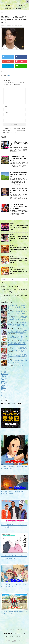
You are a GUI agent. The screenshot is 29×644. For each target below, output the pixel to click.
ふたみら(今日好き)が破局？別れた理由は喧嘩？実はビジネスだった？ (18, 319)
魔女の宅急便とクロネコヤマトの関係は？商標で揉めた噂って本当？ (17, 338)
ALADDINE (4, 373)
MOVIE (22, 310)
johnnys (3, 381)
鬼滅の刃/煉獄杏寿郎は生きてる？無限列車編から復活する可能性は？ (19, 271)
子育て (3, 392)
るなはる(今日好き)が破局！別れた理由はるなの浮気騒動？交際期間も (18, 356)
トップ (7, 629)
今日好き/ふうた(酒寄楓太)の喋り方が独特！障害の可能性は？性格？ (17, 344)
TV (25, 323)
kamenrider (4, 382)
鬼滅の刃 (22, 329)
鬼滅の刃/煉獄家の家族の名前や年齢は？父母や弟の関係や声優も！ (19, 250)
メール (6, 112)
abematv (22, 323)
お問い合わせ (13, 629)
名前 (5, 107)
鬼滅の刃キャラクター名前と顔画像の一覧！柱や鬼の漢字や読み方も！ (17, 307)
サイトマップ (21, 629)
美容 (2, 396)
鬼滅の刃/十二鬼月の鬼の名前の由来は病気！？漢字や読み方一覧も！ (19, 239)
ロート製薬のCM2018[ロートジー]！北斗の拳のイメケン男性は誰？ (19, 144)
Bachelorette (5, 374)
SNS (2, 387)
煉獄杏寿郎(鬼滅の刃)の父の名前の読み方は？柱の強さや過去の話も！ (19, 261)
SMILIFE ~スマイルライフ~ (15, 6)
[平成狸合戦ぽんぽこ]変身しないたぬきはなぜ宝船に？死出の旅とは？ (19, 159)
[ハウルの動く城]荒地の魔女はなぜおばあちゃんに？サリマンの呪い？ (18, 313)
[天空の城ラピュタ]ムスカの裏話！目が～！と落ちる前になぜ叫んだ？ (19, 191)
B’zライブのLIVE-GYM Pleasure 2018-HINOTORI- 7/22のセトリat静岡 (19, 207)
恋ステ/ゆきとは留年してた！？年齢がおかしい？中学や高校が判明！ (18, 362)
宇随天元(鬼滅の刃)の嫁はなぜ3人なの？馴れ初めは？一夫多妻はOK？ (19, 228)
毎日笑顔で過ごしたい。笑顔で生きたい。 (15, 636)
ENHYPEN (4, 378)
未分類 (3, 394)
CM (2, 375)
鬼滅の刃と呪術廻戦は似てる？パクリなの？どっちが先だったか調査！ (17, 326)
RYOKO (8, 75)
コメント (6, 87)
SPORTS (4, 388)
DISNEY (3, 377)
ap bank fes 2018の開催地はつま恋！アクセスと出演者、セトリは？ (19, 175)
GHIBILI (22, 316)
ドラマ (3, 391)
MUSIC (22, 352)
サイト (5, 118)
